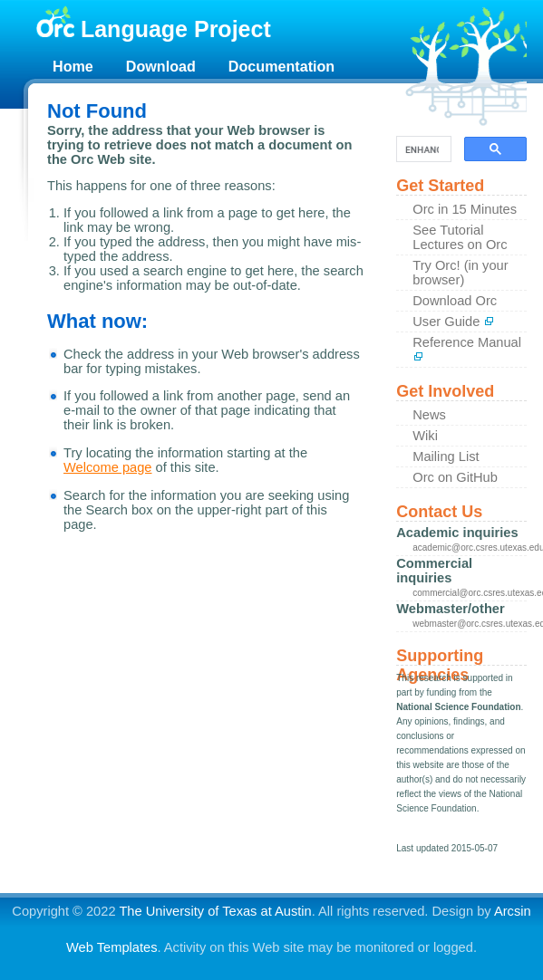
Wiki (425, 436)
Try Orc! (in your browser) (460, 273)
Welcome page (108, 467)
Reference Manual (467, 348)
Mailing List (446, 456)
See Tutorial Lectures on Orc (460, 237)
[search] (422, 149)
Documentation (281, 66)
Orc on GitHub (455, 477)
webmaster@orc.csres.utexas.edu (470, 624)
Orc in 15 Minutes (465, 209)
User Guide (453, 322)
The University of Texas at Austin (215, 911)
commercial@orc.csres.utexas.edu (470, 593)
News (429, 415)
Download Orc (455, 301)
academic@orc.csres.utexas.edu (470, 548)
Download (161, 66)
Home (73, 66)
